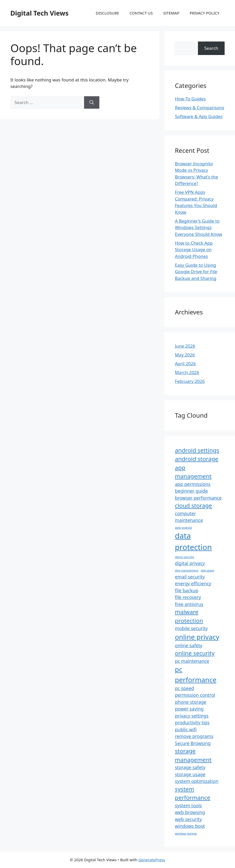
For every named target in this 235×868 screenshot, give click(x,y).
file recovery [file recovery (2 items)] (188, 597)
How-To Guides (190, 99)
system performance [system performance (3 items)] (192, 793)
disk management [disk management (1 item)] (186, 570)
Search (211, 48)
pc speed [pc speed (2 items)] (184, 688)
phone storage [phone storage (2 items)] (191, 702)
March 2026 (187, 372)
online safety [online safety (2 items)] (189, 645)
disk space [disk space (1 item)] (208, 570)
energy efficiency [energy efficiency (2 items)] (193, 583)
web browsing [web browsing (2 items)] (190, 812)
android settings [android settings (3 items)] (197, 450)
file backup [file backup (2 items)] (186, 590)
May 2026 (185, 355)
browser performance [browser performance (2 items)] (198, 498)
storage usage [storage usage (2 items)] (190, 774)
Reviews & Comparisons (199, 108)
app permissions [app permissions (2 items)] (193, 484)
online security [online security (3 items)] (195, 653)
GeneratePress (152, 860)
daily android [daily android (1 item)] (183, 528)
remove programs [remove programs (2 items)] (194, 736)
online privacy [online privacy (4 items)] (197, 637)
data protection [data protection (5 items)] (193, 541)
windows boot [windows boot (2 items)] (190, 826)
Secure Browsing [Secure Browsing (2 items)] (193, 743)
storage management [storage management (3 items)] (193, 755)
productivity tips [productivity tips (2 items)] (192, 722)
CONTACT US (141, 13)
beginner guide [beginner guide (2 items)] (191, 491)
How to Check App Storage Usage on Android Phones (194, 250)
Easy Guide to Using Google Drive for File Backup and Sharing (196, 272)
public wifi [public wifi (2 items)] (186, 729)
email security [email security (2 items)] (190, 577)
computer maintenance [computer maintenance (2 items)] (189, 517)
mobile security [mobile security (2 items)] (191, 628)
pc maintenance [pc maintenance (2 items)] (192, 661)
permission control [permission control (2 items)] (195, 695)
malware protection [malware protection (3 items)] (189, 616)
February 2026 (190, 381)
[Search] (92, 102)
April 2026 (185, 364)
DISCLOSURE (107, 13)
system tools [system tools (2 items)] (188, 805)
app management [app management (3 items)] (193, 472)
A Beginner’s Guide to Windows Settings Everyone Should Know (198, 228)
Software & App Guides (199, 116)
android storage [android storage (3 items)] (197, 459)
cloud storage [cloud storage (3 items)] (193, 505)
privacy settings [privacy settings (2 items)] (192, 716)
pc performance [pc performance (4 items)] (196, 674)
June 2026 (185, 346)
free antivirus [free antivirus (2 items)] (189, 604)
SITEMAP (171, 13)
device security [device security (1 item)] (184, 557)
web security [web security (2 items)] (188, 819)
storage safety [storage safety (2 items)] (190, 767)
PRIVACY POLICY (205, 13)
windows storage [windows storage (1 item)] (186, 833)
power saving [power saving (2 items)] (189, 709)
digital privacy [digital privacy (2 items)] (190, 563)
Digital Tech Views (39, 13)
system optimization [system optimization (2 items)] (197, 781)
